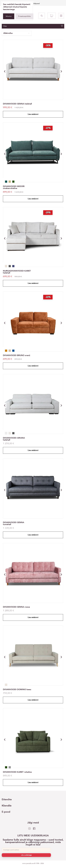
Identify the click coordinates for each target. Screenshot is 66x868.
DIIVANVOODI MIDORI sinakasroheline (14, 187)
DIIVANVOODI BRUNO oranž (16, 355)
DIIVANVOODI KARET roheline (17, 772)
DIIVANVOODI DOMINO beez (17, 689)
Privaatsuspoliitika (24, 16)
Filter (33, 26)
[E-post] (26, 850)
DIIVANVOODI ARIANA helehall (14, 439)
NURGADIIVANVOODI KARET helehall (17, 272)
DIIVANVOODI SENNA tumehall (14, 523)
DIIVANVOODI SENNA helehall (17, 104)
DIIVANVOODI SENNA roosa (16, 607)
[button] (61, 71)
